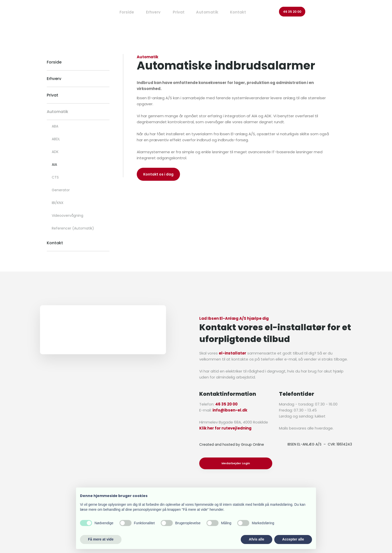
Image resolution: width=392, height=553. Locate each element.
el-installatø (232, 353)
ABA (55, 126)
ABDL (56, 139)
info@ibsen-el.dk (230, 410)
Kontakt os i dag (158, 174)
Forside (127, 12)
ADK (55, 152)
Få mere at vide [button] (101, 539)
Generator (61, 190)
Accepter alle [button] (293, 539)
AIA (54, 164)
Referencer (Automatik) (73, 228)
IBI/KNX (58, 203)
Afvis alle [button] (256, 539)
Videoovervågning (67, 215)
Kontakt (238, 12)
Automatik (57, 112)
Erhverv (153, 12)
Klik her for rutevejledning (225, 428)
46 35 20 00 (226, 404)
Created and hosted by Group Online (232, 444)
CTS (55, 177)
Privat (179, 12)
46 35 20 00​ (292, 12)
